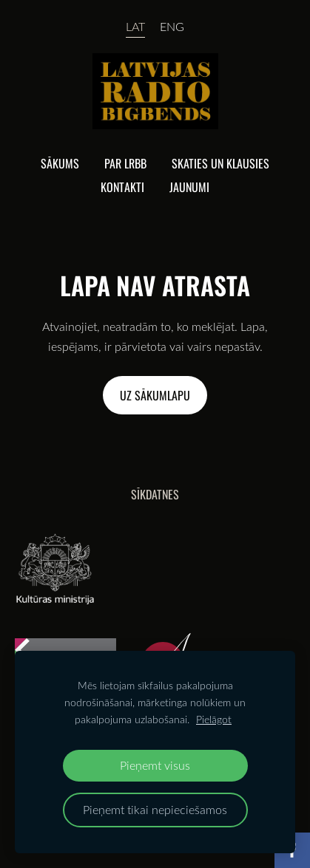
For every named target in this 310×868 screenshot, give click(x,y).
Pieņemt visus (155, 765)
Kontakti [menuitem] (122, 187)
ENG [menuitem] (172, 27)
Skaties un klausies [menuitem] (220, 163)
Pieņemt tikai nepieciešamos (155, 809)
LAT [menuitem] (135, 27)
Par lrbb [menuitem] (125, 163)
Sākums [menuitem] (60, 163)
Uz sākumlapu (155, 395)
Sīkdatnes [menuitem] (155, 494)
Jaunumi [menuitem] (189, 187)
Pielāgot (214, 719)
